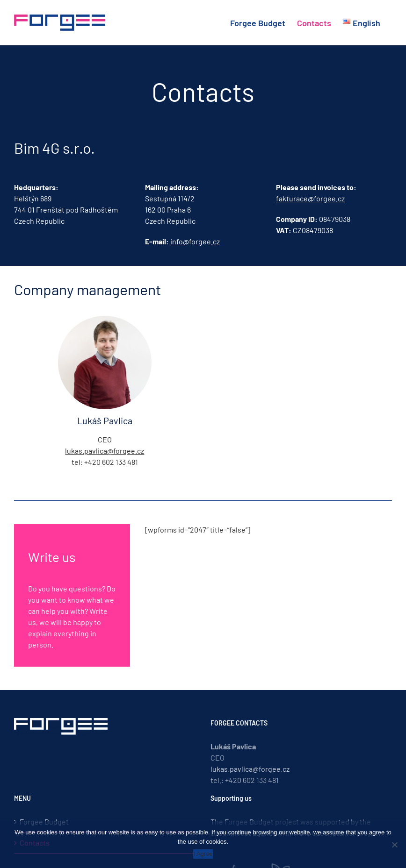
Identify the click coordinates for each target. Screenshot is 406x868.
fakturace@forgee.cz (310, 198)
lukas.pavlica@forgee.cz (105, 451)
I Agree (203, 854)
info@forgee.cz (195, 241)
